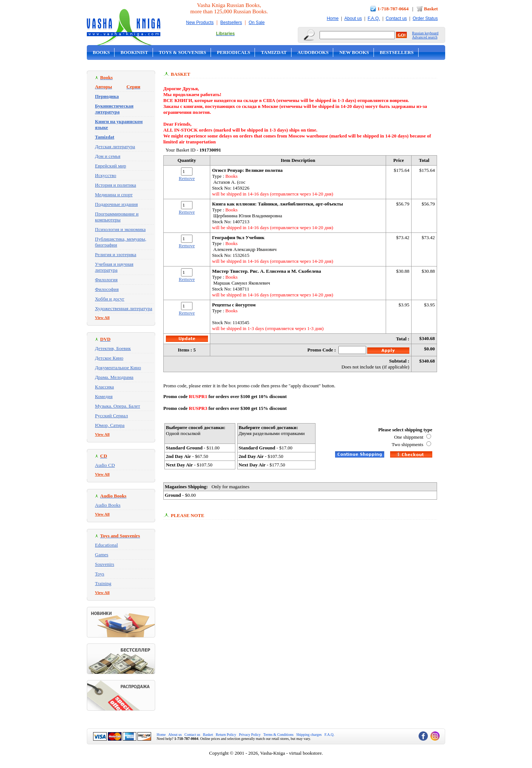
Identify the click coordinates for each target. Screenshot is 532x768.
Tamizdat (274, 52)
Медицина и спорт (114, 195)
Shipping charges (309, 735)
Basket (431, 9)
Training (103, 583)
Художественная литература (124, 308)
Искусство (106, 175)
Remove (187, 178)
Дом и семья (108, 156)
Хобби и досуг (110, 299)
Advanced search (425, 37)
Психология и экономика (120, 229)
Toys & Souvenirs (183, 52)
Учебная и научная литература (114, 267)
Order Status (425, 18)
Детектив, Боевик (113, 348)
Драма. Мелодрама (114, 377)
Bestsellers (231, 23)
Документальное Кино (118, 368)
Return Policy (226, 735)
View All (102, 317)
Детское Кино (109, 358)
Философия (107, 289)
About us (353, 18)
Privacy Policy (250, 735)
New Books (354, 52)
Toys (100, 574)
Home (332, 18)
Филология (106, 280)
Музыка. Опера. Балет (117, 406)
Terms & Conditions (279, 735)
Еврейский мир (110, 166)
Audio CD (105, 465)
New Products (200, 23)
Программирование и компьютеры (117, 217)
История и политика (115, 185)
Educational (106, 545)
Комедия (104, 396)
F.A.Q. (374, 18)
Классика (104, 387)
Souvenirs (105, 564)
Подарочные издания (116, 204)
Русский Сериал (111, 416)
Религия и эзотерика (116, 254)
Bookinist (134, 52)
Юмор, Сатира (110, 425)
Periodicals (233, 52)
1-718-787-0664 (393, 9)
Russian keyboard (425, 33)
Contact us (396, 18)
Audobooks (313, 52)
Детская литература (115, 147)
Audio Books (108, 505)
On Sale (257, 23)
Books (101, 52)
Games (102, 555)
